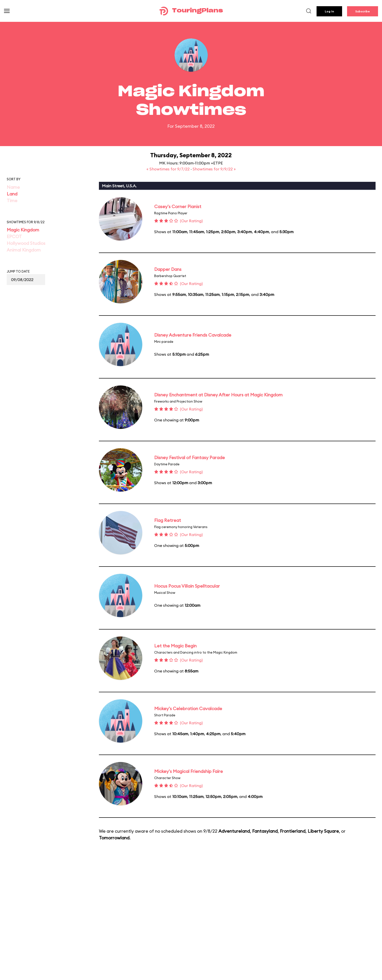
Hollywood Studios (26, 243)
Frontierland (293, 831)
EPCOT (14, 237)
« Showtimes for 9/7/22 (169, 169)
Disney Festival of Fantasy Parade (190, 458)
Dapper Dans (168, 269)
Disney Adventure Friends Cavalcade (193, 335)
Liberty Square (323, 831)
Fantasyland (265, 831)
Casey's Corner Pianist (178, 206)
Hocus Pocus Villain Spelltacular (187, 586)
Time (12, 201)
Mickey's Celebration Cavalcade (188, 709)
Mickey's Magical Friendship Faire (189, 771)
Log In (329, 11)
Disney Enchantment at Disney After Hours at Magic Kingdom (218, 395)
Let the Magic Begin (175, 646)
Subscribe (363, 11)
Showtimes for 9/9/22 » (214, 169)
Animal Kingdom (24, 250)
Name (13, 187)
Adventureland (234, 831)
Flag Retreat (168, 520)
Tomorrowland (114, 838)
